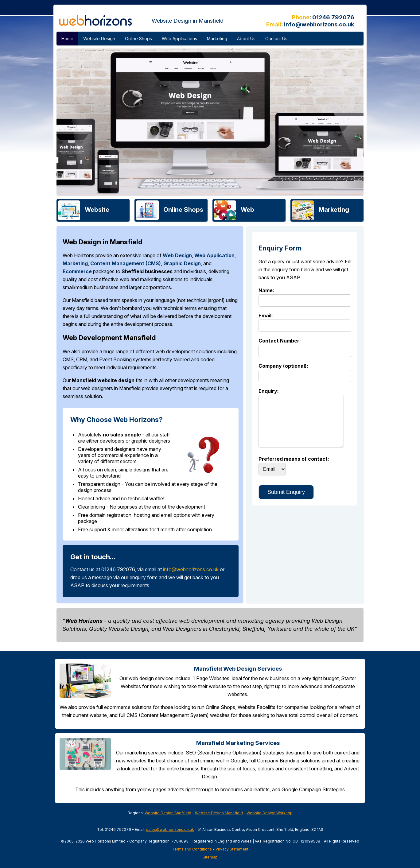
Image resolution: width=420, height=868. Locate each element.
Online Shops (138, 39)
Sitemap (210, 857)
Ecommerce (77, 271)
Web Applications (179, 39)
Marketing (217, 39)
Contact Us (276, 39)
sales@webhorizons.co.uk (170, 829)
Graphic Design (182, 263)
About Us (246, 39)
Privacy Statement (232, 849)
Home (67, 39)
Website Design (99, 39)
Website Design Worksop (270, 813)
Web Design (177, 255)
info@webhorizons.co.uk (319, 24)
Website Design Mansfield (219, 813)
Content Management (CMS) (126, 263)
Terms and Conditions (192, 849)
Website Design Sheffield (168, 813)
